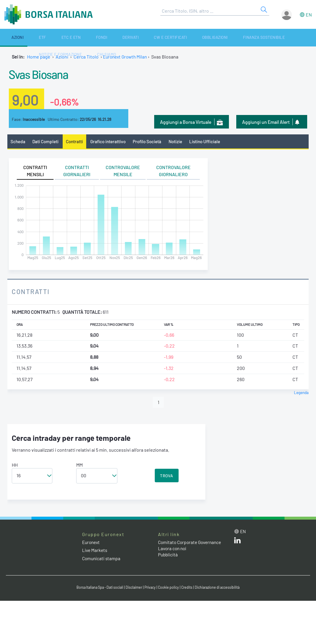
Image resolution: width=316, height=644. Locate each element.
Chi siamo (287, 37)
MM (79, 466)
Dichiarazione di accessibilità (222, 588)
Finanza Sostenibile (198, 37)
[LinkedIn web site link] (237, 542)
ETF (26, 37)
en (309, 15)
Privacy (150, 588)
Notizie (181, 142)
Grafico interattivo (111, 142)
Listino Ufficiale (211, 142)
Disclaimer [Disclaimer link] (133, 588)
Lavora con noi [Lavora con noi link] (173, 549)
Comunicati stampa (102, 559)
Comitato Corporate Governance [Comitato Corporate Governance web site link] (192, 543)
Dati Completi (47, 142)
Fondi (67, 37)
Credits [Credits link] (189, 588)
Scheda (18, 142)
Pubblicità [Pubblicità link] (168, 555)
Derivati (88, 37)
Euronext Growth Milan (127, 57)
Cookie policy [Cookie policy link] (170, 588)
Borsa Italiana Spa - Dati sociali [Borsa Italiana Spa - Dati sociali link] (96, 588)
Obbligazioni (157, 37)
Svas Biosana (43, 74)
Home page (39, 57)
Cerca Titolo (86, 57)
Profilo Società (152, 142)
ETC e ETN (46, 37)
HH (15, 466)
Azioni (10, 37)
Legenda (301, 393)
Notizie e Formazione (248, 37)
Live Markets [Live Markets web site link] (95, 551)
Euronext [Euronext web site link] (92, 543)
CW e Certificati (120, 37)
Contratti (76, 142)
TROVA (167, 477)
